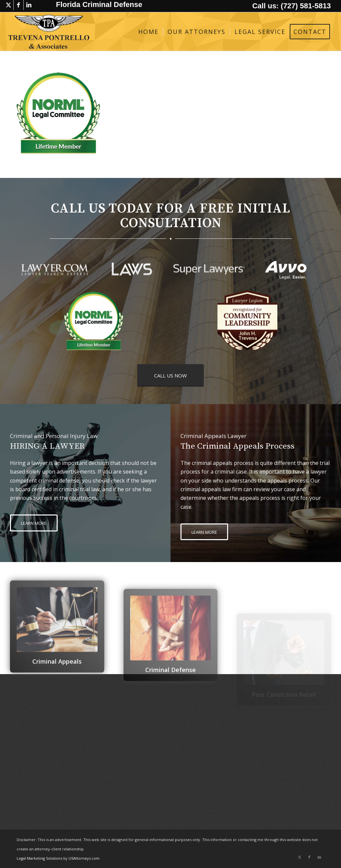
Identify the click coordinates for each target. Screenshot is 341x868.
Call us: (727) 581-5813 (291, 6)
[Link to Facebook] (18, 5)
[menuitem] (148, 32)
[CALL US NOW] (170, 375)
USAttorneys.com (84, 858)
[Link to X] (8, 5)
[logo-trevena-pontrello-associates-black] (49, 32)
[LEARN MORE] (34, 523)
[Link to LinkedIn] (29, 5)
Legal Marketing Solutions (40, 858)
